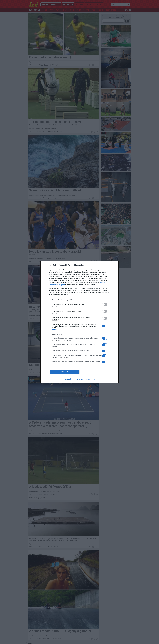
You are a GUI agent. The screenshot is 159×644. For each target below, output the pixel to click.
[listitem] (79, 300)
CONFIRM (65, 372)
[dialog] (79, 322)
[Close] (115, 265)
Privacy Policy (91, 379)
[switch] (105, 304)
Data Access (79, 379)
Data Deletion (68, 379)
